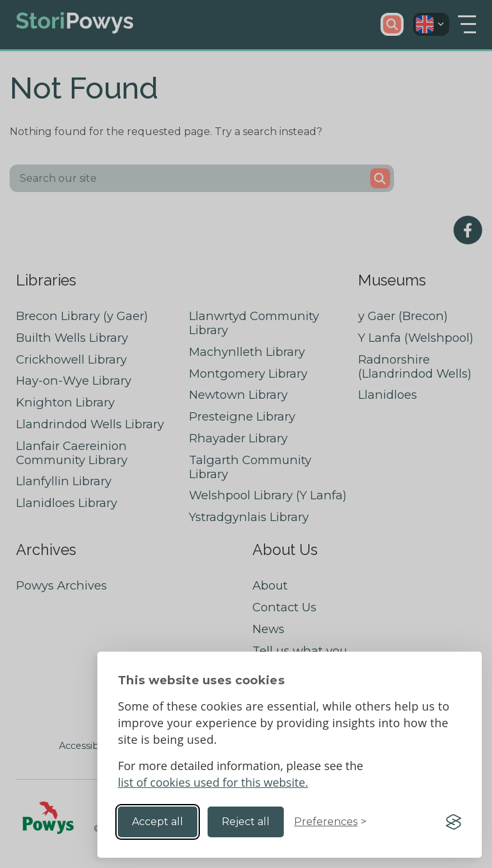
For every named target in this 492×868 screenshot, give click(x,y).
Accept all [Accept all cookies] (158, 822)
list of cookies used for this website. (213, 782)
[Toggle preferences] (330, 822)
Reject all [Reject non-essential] (246, 822)
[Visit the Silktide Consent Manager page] (454, 822)
